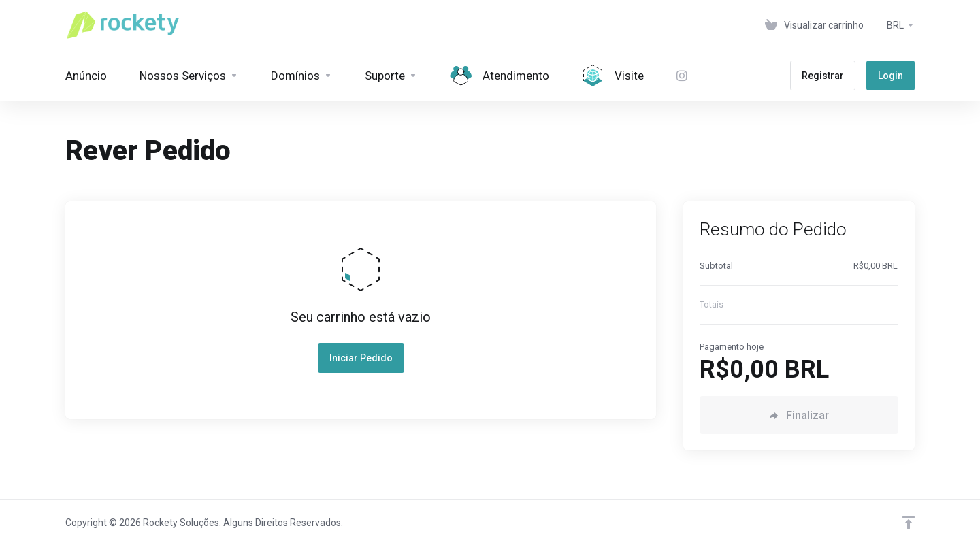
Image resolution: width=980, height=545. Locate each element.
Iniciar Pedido (361, 358)
